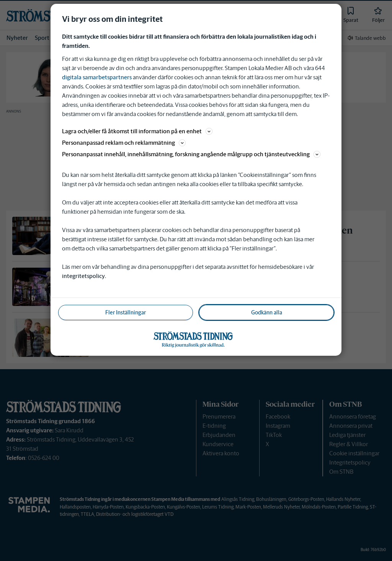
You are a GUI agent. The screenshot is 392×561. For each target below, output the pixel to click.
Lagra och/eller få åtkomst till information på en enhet (137, 131)
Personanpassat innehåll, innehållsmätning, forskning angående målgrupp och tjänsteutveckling (191, 154)
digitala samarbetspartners (97, 77)
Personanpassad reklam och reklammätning (124, 143)
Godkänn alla (267, 312)
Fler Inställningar (126, 312)
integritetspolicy (83, 276)
